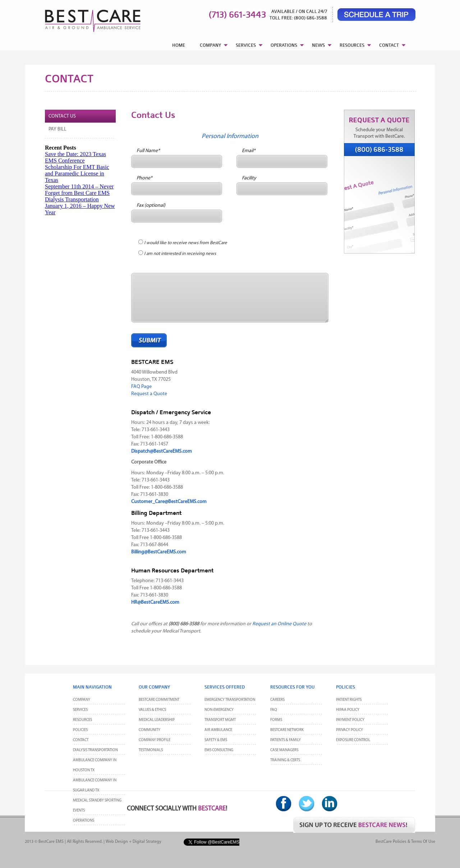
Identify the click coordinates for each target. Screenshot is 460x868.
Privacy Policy (349, 730)
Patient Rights (349, 700)
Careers (277, 700)
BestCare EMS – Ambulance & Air (84, 18)
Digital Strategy (147, 842)
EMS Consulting (219, 750)
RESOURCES (352, 45)
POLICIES (80, 730)
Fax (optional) (151, 205)
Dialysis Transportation (72, 199)
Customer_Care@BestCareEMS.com (169, 502)
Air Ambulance (218, 730)
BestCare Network (287, 730)
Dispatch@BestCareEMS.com (162, 451)
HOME (179, 45)
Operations (84, 821)
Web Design (117, 842)
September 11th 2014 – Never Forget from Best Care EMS (79, 190)
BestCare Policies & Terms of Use (405, 842)
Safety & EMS (216, 740)
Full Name (148, 151)
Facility (249, 178)
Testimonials (151, 750)
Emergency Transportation (230, 700)
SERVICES (246, 45)
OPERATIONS (284, 45)
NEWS (318, 45)
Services (80, 710)
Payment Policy (350, 720)
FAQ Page (141, 387)
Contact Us (62, 116)
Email (249, 151)
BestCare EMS (51, 842)
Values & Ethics (152, 710)
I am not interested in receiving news (180, 254)
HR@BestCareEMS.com (155, 602)
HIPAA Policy (348, 710)
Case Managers (284, 750)
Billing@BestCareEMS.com (159, 552)
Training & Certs (285, 760)
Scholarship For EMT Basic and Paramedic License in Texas (77, 173)
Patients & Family (286, 740)
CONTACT (389, 45)
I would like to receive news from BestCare (186, 243)
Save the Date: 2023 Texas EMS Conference (75, 157)
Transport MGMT (220, 720)
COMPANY (210, 45)
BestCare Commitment (159, 700)
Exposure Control (353, 740)
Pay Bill (57, 129)
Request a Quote (149, 394)
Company (82, 700)
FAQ (274, 710)
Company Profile (155, 740)
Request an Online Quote (279, 624)
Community (149, 730)
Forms (276, 720)
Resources (82, 720)
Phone (144, 178)
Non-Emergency (219, 710)
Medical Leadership (157, 720)
